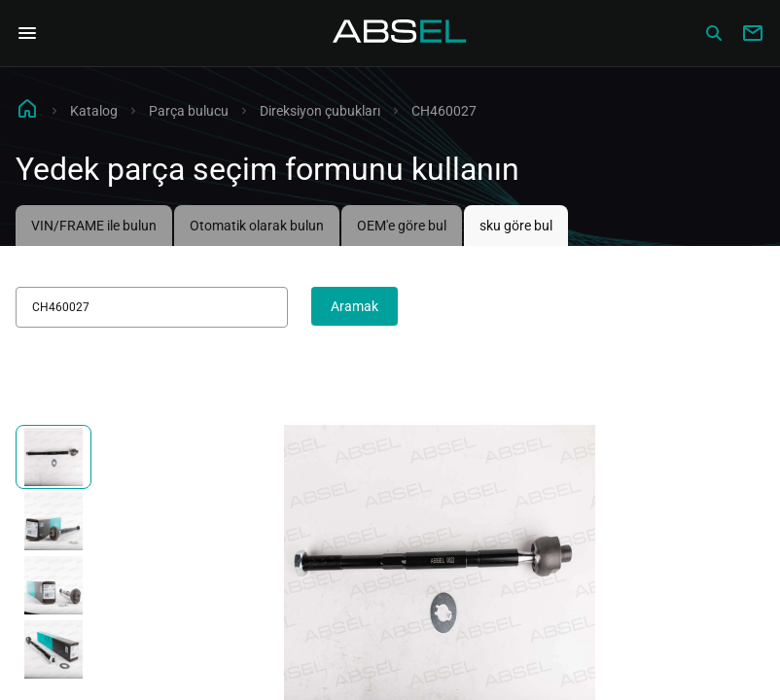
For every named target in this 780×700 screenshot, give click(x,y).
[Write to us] (753, 33)
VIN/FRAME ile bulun (94, 226)
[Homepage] (400, 33)
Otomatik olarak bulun (257, 226)
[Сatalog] (714, 33)
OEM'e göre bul (402, 226)
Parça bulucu (189, 111)
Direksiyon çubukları (320, 111)
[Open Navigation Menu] (27, 33)
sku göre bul (516, 226)
